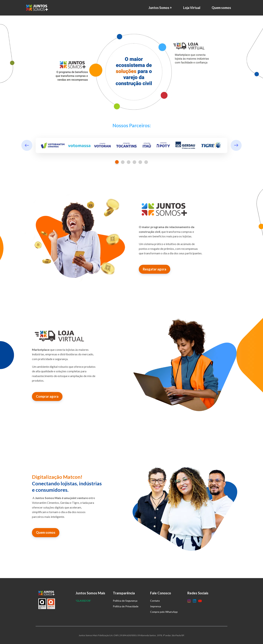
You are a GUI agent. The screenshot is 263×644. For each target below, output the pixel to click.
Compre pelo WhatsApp (164, 612)
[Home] (38, 8)
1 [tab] (117, 162)
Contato (155, 601)
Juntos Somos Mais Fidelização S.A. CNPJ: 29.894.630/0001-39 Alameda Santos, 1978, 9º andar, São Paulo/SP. (132, 635)
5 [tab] (140, 162)
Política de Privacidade (126, 606)
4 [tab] (134, 162)
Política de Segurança (125, 601)
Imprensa (156, 606)
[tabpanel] (131, 145)
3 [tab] (129, 162)
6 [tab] (146, 162)
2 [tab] (123, 162)
